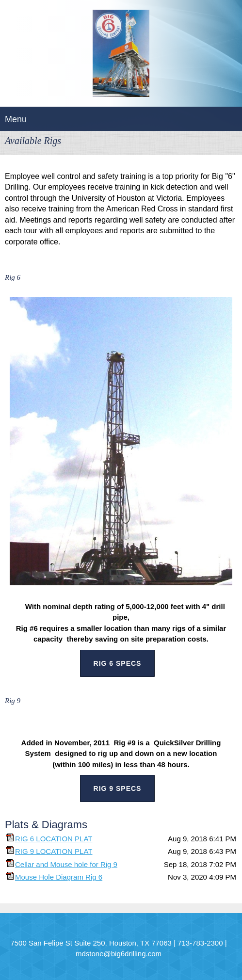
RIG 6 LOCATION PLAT (54, 839)
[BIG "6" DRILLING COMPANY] (121, 56)
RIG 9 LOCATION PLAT (54, 851)
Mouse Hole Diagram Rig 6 (59, 877)
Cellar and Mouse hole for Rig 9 (66, 864)
